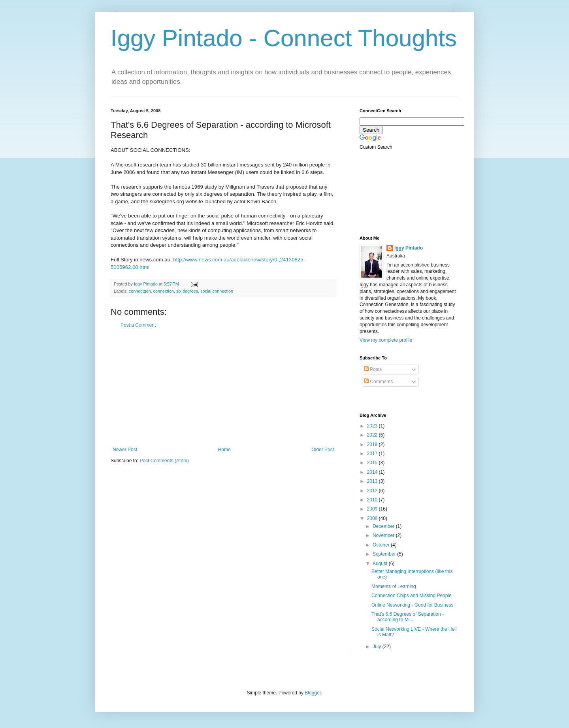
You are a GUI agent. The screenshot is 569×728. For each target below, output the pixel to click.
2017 (373, 454)
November (384, 535)
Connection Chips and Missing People (412, 596)
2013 (373, 481)
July (378, 647)
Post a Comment (138, 325)
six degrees (187, 291)
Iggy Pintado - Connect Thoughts (284, 38)
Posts (373, 369)
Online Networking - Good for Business (412, 605)
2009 (373, 509)
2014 (373, 472)
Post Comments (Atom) (164, 461)
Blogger (313, 693)
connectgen (140, 291)
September (385, 554)
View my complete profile (386, 340)
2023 (373, 426)
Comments (378, 382)
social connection (217, 291)
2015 (373, 463)
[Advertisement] (223, 388)
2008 (373, 518)
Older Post (323, 450)
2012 (373, 491)
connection (164, 291)
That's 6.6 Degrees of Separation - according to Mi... (408, 617)
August (381, 563)
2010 (373, 500)
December (384, 526)
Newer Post (125, 450)
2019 (373, 444)
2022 (373, 435)
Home (224, 450)
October (382, 545)
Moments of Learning (394, 586)
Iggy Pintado (409, 248)
